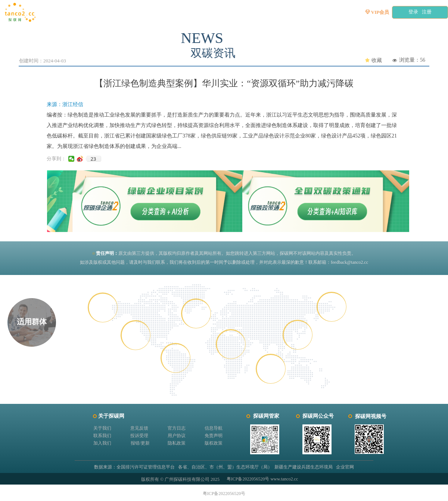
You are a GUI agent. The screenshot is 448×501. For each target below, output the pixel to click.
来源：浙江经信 (65, 104)
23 (94, 159)
